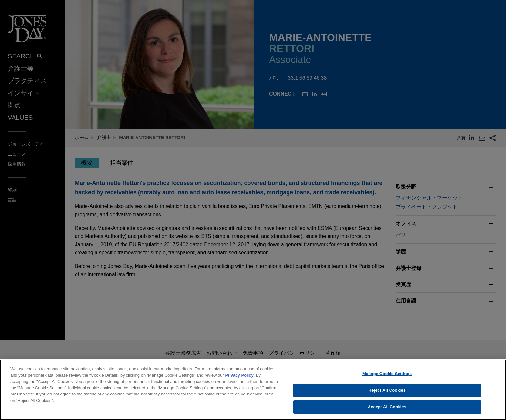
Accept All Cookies (387, 411)
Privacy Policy (239, 380)
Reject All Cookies (387, 395)
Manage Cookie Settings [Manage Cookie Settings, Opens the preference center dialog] (387, 378)
